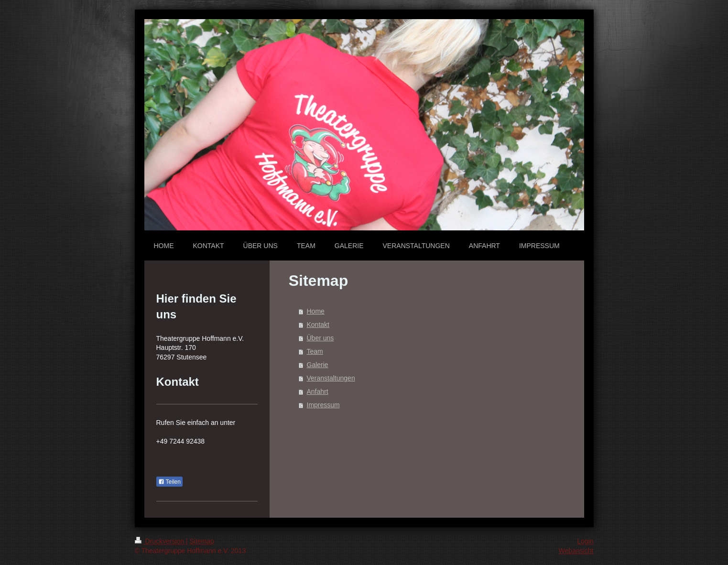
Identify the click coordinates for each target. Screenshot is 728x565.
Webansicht (576, 551)
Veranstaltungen (331, 378)
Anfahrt (318, 391)
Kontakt (318, 325)
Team (315, 351)
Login (585, 541)
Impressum (323, 405)
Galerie (318, 365)
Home (316, 311)
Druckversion (160, 541)
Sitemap (202, 541)
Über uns (321, 338)
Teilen (169, 482)
